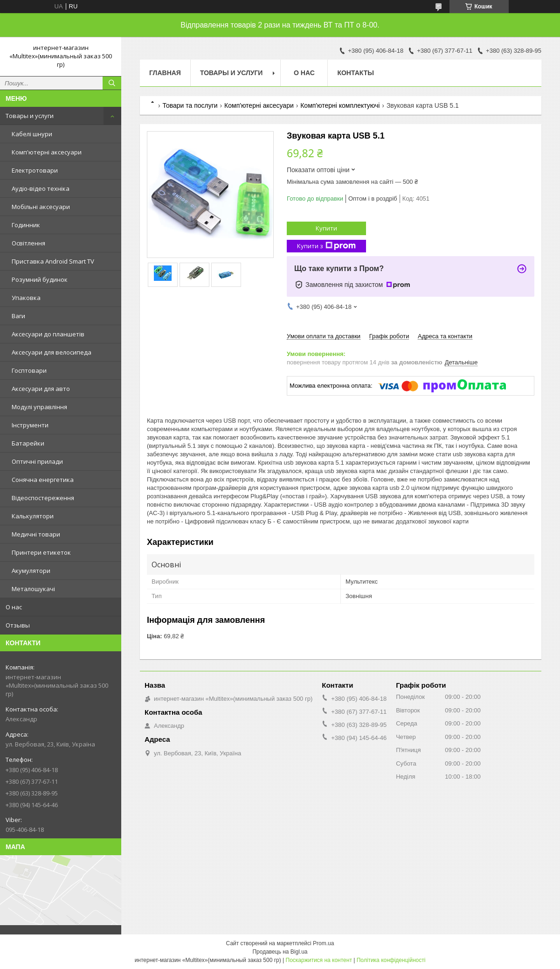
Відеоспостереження (43, 498)
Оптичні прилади (37, 461)
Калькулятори (33, 516)
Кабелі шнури (32, 134)
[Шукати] (112, 83)
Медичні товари (36, 534)
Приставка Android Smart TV (53, 261)
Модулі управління (39, 407)
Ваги (18, 316)
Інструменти (30, 425)
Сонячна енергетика (43, 480)
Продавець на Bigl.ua (280, 952)
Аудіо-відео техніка (41, 188)
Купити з (326, 246)
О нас (14, 607)
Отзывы (18, 625)
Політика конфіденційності (391, 960)
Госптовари (29, 370)
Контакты (355, 73)
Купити (326, 228)
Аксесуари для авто (41, 389)
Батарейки (28, 443)
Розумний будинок (40, 279)
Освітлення (28, 243)
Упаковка (26, 298)
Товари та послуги (190, 105)
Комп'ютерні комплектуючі (340, 105)
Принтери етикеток (41, 552)
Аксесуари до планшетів (48, 334)
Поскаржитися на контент (319, 960)
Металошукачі (33, 589)
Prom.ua (323, 943)
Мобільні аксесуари (41, 207)
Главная (165, 73)
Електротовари (35, 170)
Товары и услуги (30, 116)
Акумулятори (31, 571)
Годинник (26, 225)
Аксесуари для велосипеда (52, 352)
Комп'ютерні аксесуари (47, 152)
